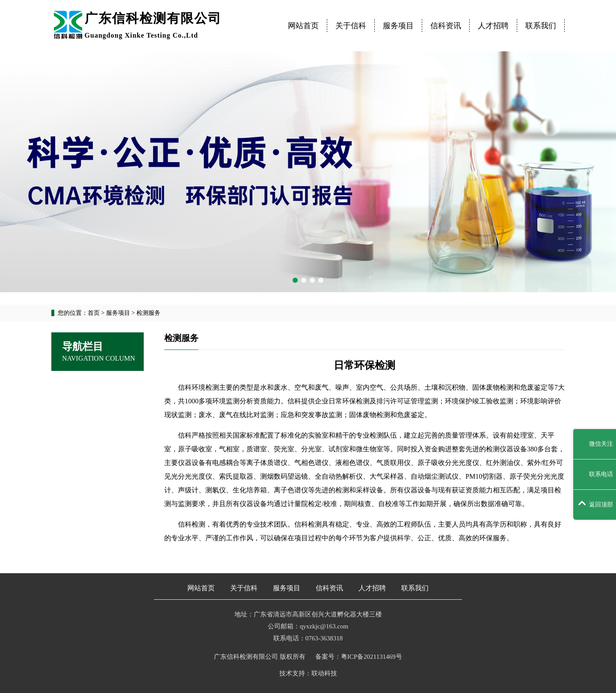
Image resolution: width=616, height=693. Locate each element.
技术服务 (101, 406)
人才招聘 (493, 26)
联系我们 (541, 26)
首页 (94, 313)
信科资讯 (446, 26)
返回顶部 (596, 504)
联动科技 (324, 673)
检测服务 (101, 384)
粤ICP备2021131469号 (372, 657)
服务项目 (398, 26)
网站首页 (303, 26)
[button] (295, 280)
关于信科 (351, 26)
